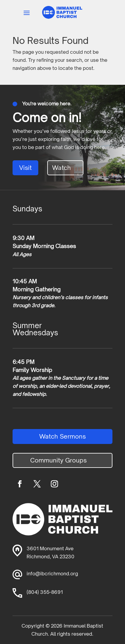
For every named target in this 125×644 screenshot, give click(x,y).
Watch (61, 168)
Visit (25, 168)
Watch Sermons (62, 436)
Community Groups (58, 460)
